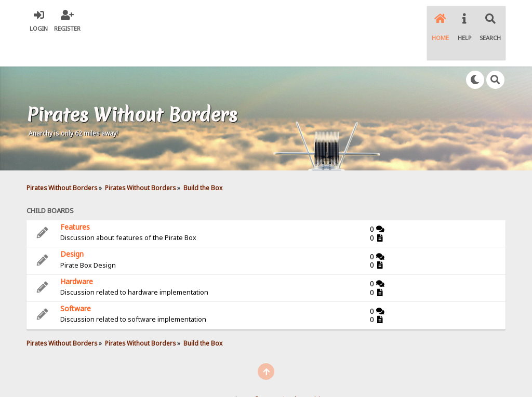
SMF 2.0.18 (217, 371)
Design (72, 226)
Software (76, 280)
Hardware (77, 253)
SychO (298, 380)
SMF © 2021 (258, 371)
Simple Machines (305, 371)
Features (75, 199)
